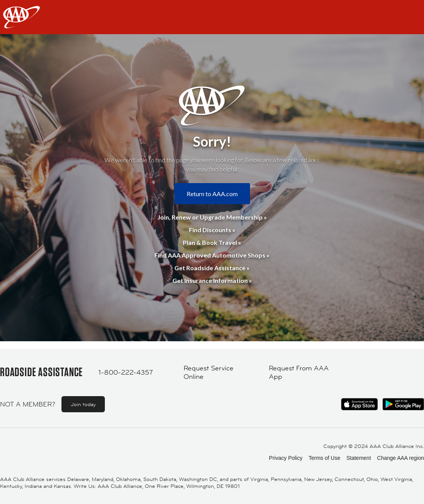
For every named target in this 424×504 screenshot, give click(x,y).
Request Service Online (209, 373)
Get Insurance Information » (212, 280)
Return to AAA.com (212, 194)
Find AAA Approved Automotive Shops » (212, 255)
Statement (359, 458)
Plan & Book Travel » (212, 242)
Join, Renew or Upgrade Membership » (212, 217)
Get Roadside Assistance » (212, 268)
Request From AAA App (299, 373)
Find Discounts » (212, 230)
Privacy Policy (286, 458)
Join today (83, 404)
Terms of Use (324, 458)
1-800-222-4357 (126, 372)
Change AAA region (401, 458)
